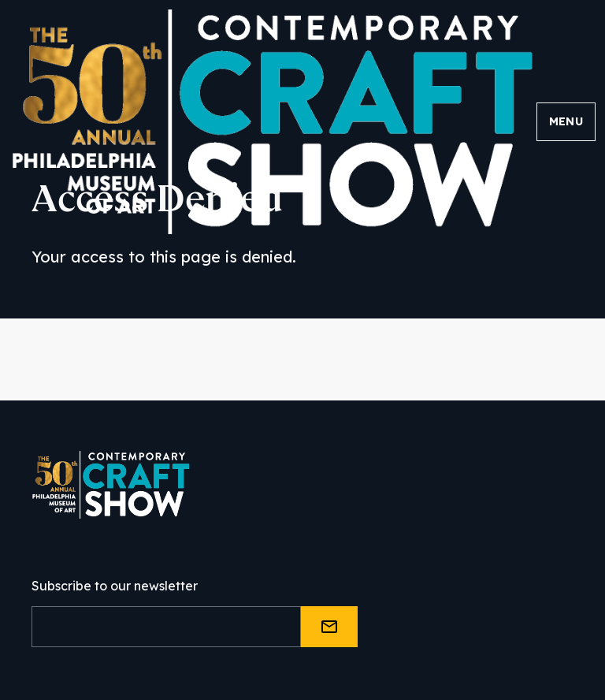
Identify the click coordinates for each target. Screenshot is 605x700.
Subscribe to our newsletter (115, 586)
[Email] (166, 627)
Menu (566, 121)
